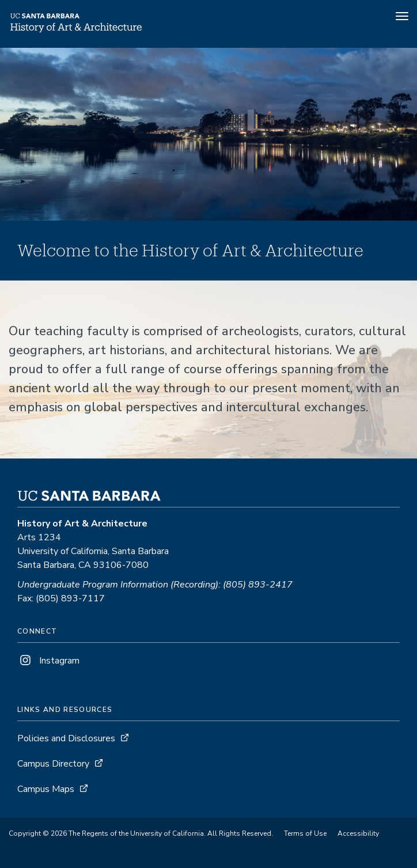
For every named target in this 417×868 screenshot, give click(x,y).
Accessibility (358, 833)
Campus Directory (53, 764)
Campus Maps (46, 789)
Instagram (48, 661)
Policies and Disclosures (66, 738)
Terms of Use (305, 833)
